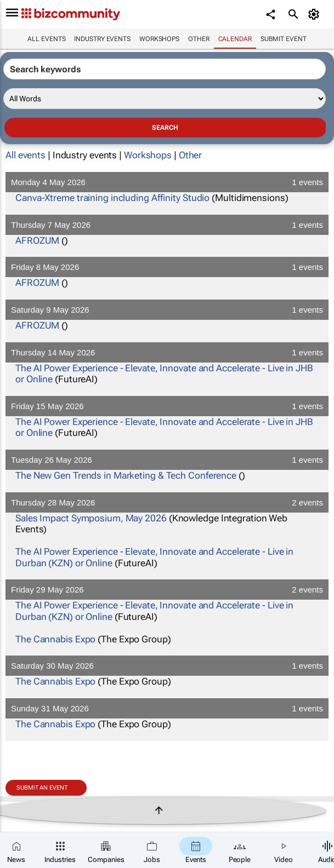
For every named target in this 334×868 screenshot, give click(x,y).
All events (46, 39)
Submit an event (42, 788)
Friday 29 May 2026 (167, 590)
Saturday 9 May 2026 (167, 310)
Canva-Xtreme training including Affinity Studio (112, 198)
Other (199, 39)
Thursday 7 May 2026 (167, 225)
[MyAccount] (315, 14)
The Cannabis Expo (55, 639)
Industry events (102, 39)
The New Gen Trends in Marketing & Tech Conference (126, 475)
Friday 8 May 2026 (167, 267)
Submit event (284, 39)
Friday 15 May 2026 (167, 406)
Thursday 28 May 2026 (167, 502)
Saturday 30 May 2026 (167, 666)
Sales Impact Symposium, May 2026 (91, 518)
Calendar (235, 39)
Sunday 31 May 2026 (167, 708)
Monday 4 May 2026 (167, 182)
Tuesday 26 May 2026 (167, 460)
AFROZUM (37, 240)
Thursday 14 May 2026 (167, 352)
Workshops (159, 39)
